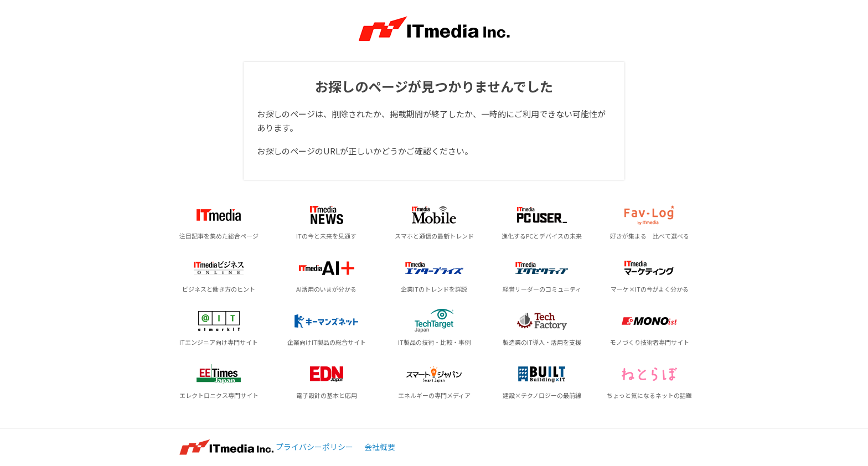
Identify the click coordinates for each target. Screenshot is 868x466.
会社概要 (380, 447)
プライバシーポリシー (314, 447)
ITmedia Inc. (226, 447)
